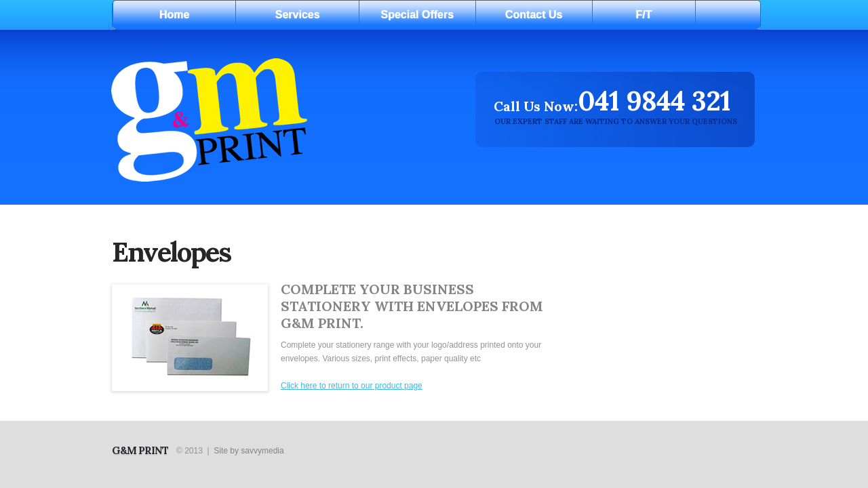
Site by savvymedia (249, 451)
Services (298, 15)
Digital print (275, 118)
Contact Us (534, 15)
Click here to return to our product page (352, 386)
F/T (644, 15)
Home (174, 15)
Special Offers (418, 15)
